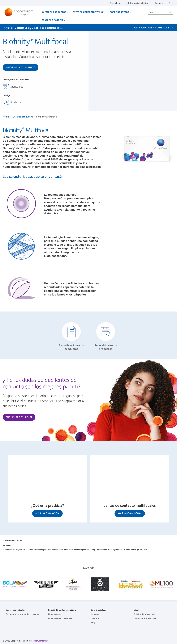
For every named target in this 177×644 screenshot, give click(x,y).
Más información (47, 513)
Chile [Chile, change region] (171, 3)
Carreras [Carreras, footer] (95, 614)
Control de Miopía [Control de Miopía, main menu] (52, 20)
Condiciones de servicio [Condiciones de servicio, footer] (145, 618)
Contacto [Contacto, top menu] (159, 3)
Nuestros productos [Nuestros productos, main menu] (54, 12)
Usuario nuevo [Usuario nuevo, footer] (55, 614)
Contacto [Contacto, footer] (96, 618)
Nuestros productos (22, 117)
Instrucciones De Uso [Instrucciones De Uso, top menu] (139, 3)
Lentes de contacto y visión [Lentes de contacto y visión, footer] (62, 610)
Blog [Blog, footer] (93, 622)
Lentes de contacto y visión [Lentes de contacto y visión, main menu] (88, 12)
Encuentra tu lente (19, 417)
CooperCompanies (39, 641)
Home (6, 117)
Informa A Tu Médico (21, 67)
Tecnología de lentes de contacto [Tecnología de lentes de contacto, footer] (22, 614)
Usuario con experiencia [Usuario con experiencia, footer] (60, 618)
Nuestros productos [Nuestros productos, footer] (15, 610)
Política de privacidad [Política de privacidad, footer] (144, 614)
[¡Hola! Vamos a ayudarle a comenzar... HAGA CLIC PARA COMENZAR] (88, 28)
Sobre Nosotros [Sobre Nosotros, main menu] (119, 12)
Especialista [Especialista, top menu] (115, 3)
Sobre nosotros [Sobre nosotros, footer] (99, 610)
